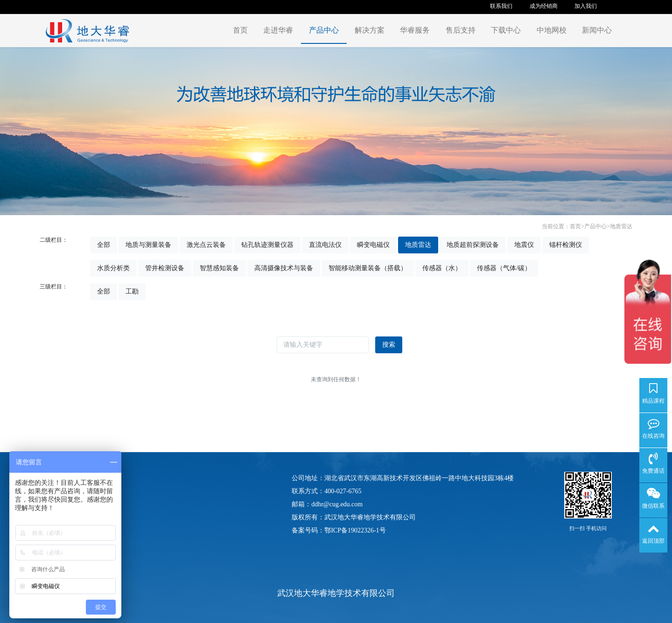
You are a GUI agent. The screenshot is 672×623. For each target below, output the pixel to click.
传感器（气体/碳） (504, 268)
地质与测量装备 (148, 245)
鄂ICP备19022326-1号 (355, 530)
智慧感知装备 (219, 268)
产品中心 (324, 30)
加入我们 (586, 6)
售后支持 (461, 30)
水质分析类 (113, 268)
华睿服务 (415, 30)
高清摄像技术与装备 (284, 268)
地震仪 (524, 245)
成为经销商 (544, 6)
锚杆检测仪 (566, 245)
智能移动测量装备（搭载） (368, 268)
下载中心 (506, 30)
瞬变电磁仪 (373, 245)
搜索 (389, 345)
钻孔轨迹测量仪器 (267, 245)
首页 (240, 30)
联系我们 (501, 6)
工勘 (132, 291)
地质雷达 (621, 226)
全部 (104, 245)
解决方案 (370, 30)
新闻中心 (597, 30)
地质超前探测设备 (473, 245)
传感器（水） (442, 268)
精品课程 (653, 401)
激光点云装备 (206, 245)
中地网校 (552, 30)
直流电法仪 (325, 245)
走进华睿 (278, 30)
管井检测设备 (165, 268)
